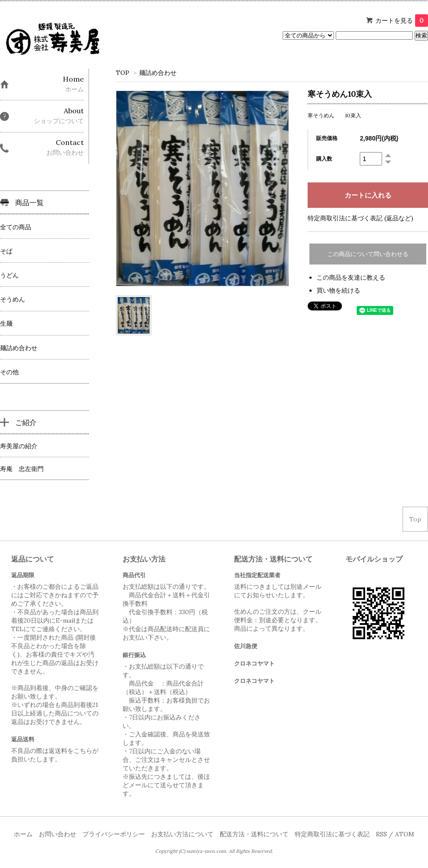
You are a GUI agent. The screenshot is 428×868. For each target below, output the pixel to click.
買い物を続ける (338, 290)
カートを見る (402, 21)
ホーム (23, 834)
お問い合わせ (58, 834)
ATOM (405, 834)
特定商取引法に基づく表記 (332, 834)
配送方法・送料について (254, 834)
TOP (123, 73)
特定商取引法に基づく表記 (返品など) (360, 218)
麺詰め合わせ (158, 73)
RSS (381, 834)
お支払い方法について (182, 834)
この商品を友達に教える (351, 277)
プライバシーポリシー (114, 834)
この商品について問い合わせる (368, 254)
